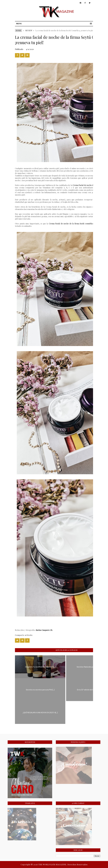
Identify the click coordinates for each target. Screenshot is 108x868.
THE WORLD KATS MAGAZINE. (53, 865)
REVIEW (29, 30)
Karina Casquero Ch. (44, 630)
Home (18, 30)
